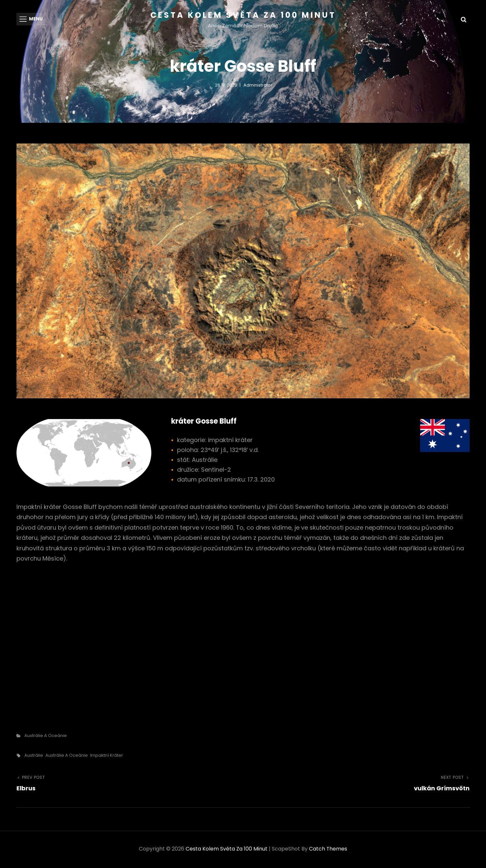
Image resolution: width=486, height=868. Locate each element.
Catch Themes (328, 850)
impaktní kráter (107, 757)
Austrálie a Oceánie (46, 737)
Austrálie (34, 757)
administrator (258, 86)
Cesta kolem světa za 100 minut (243, 15)
